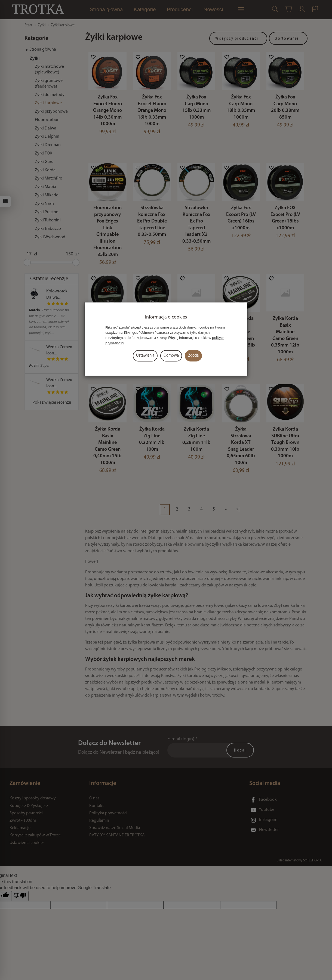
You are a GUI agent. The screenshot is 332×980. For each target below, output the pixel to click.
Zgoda (193, 356)
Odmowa (171, 356)
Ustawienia (145, 356)
